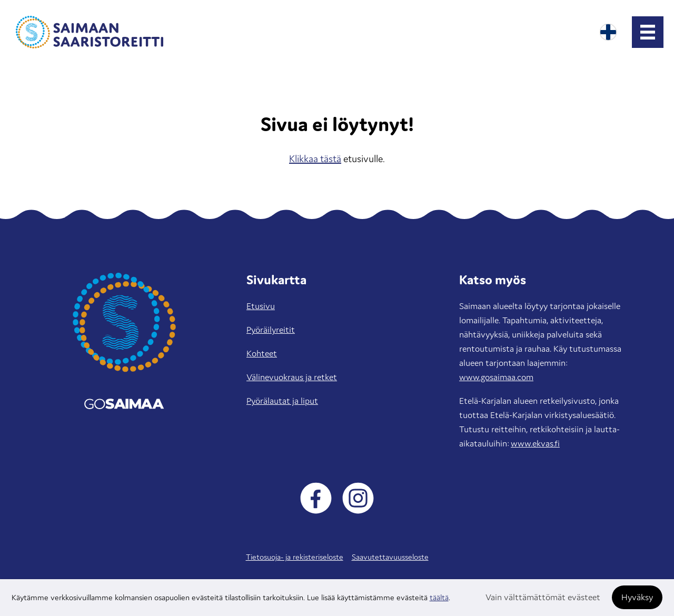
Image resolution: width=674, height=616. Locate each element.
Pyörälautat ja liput (282, 401)
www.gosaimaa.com (496, 377)
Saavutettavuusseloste (390, 557)
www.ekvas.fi (535, 443)
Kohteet (262, 353)
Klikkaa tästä (315, 158)
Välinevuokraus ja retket (292, 377)
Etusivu (261, 306)
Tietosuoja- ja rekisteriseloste (295, 557)
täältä (439, 597)
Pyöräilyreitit (271, 330)
